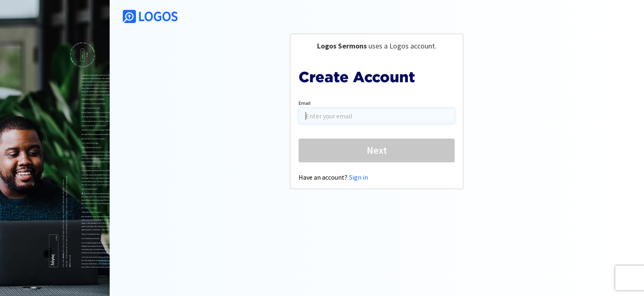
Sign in (359, 177)
